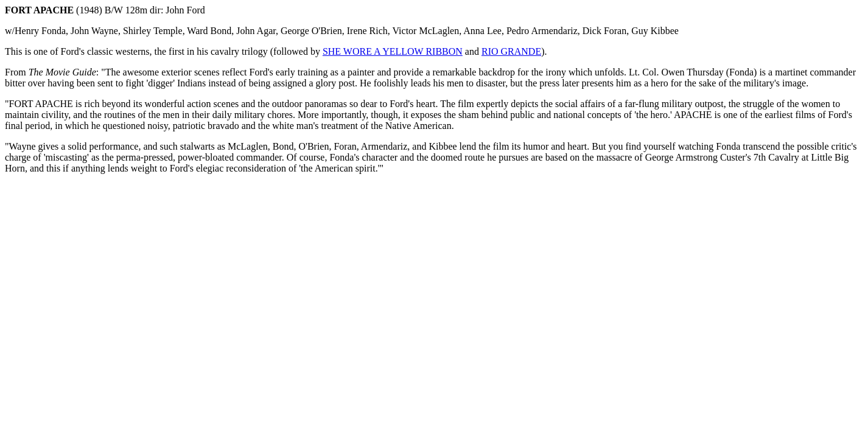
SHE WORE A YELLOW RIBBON (393, 51)
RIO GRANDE (511, 51)
